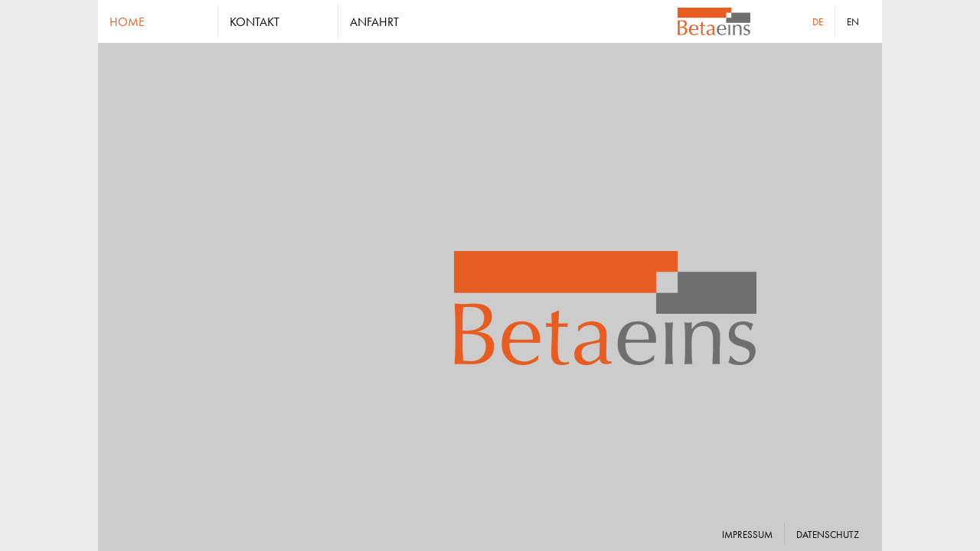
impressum (747, 534)
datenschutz (828, 534)
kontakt (255, 21)
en (853, 21)
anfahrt (374, 21)
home (127, 21)
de (818, 21)
